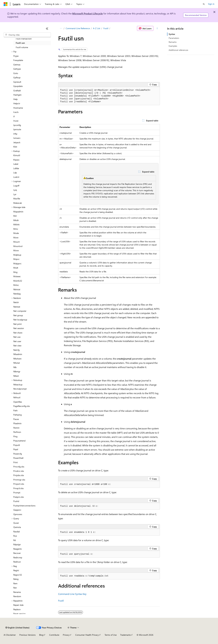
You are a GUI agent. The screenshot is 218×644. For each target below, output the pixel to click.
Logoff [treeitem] (16, 186)
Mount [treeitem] (17, 242)
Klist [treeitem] (15, 147)
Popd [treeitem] (16, 449)
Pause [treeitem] (16, 419)
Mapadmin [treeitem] (18, 212)
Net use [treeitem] (17, 337)
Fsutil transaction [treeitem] (24, 39)
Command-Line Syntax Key (72, 594)
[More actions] (157, 28)
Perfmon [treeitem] (17, 432)
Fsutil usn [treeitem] (20, 43)
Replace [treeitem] (17, 609)
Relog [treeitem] (16, 579)
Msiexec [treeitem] (17, 276)
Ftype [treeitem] (16, 56)
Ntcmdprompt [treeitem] (20, 389)
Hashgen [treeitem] (17, 95)
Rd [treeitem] (15, 540)
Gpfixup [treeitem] (17, 77)
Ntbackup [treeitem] (18, 385)
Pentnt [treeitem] (16, 428)
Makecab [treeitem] (18, 203)
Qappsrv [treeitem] (17, 510)
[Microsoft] (6, 4)
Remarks (173, 42)
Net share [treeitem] (18, 333)
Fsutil (106, 28)
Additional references (178, 50)
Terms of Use (111, 635)
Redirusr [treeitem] (17, 562)
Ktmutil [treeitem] (17, 155)
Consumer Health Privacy (87, 635)
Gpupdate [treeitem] (18, 86)
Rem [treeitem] (15, 583)
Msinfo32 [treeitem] (18, 281)
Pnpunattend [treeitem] (19, 441)
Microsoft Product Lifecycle (88, 13)
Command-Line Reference (78, 28)
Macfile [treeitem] (17, 199)
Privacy (66, 635)
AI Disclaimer (10, 635)
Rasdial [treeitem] (17, 532)
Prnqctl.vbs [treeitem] (18, 488)
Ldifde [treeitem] (16, 168)
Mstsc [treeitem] (16, 285)
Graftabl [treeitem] (17, 90)
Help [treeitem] (15, 99)
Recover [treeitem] (17, 553)
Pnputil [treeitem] (17, 445)
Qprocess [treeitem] (18, 514)
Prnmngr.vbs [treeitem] (19, 480)
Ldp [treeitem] (15, 173)
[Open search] (204, 4)
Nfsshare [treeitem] (17, 359)
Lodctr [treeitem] (16, 177)
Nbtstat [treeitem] (17, 289)
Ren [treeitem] (15, 588)
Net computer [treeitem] (20, 311)
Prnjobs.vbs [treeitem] (19, 475)
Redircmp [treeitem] (18, 557)
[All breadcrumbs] (61, 28)
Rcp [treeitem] (15, 536)
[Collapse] (47, 29)
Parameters (174, 38)
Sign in (211, 4)
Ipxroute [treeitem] (17, 129)
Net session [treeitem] (19, 328)
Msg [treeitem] (15, 272)
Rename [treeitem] (17, 592)
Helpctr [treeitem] (17, 103)
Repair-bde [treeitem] (18, 605)
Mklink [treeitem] (16, 224)
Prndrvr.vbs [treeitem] (19, 471)
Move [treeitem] (16, 250)
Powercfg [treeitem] (18, 454)
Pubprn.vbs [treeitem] (19, 497)
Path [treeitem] (15, 410)
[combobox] (27, 35)
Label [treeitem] (16, 164)
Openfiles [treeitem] (18, 402)
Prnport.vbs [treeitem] (19, 484)
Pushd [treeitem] (16, 501)
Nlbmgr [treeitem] (17, 371)
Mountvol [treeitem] (18, 246)
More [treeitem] (16, 237)
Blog (41, 635)
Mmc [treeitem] (16, 229)
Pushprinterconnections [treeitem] (24, 506)
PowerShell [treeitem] (18, 458)
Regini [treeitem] (16, 570)
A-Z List (97, 28)
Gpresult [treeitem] (17, 82)
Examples (173, 46)
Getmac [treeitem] (17, 65)
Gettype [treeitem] (17, 69)
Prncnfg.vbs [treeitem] (19, 467)
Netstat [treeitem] (17, 307)
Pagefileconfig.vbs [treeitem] (22, 406)
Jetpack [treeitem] (17, 142)
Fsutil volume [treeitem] (22, 47)
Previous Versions (27, 635)
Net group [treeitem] (18, 315)
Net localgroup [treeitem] (20, 320)
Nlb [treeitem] (15, 367)
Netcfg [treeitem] (16, 350)
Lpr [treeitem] (15, 194)
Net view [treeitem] (17, 346)
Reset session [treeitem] (19, 614)
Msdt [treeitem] (16, 268)
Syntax (172, 34)
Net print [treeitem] (17, 324)
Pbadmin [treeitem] (17, 423)
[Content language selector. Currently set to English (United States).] (17, 628)
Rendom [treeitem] (17, 596)
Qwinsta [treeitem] (17, 527)
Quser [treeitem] (16, 523)
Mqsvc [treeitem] (16, 259)
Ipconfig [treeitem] (17, 125)
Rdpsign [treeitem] (17, 544)
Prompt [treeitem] (17, 493)
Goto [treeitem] (16, 73)
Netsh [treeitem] (16, 302)
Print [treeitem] (16, 462)
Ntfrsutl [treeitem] (17, 397)
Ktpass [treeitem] (16, 160)
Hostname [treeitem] (18, 108)
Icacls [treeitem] (16, 112)
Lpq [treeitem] (15, 190)
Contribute (54, 635)
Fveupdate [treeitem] (18, 60)
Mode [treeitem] (16, 233)
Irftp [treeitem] (15, 134)
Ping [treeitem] (15, 436)
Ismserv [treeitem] (17, 138)
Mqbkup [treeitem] (17, 255)
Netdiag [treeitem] (17, 294)
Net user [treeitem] (17, 341)
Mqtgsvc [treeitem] (17, 263)
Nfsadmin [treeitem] (18, 354)
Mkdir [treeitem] (16, 220)
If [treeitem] (14, 116)
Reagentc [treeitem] (18, 549)
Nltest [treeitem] (16, 376)
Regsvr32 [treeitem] (18, 575)
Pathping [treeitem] (17, 415)
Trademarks (126, 635)
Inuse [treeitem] (16, 121)
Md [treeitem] (15, 216)
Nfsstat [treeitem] (17, 363)
